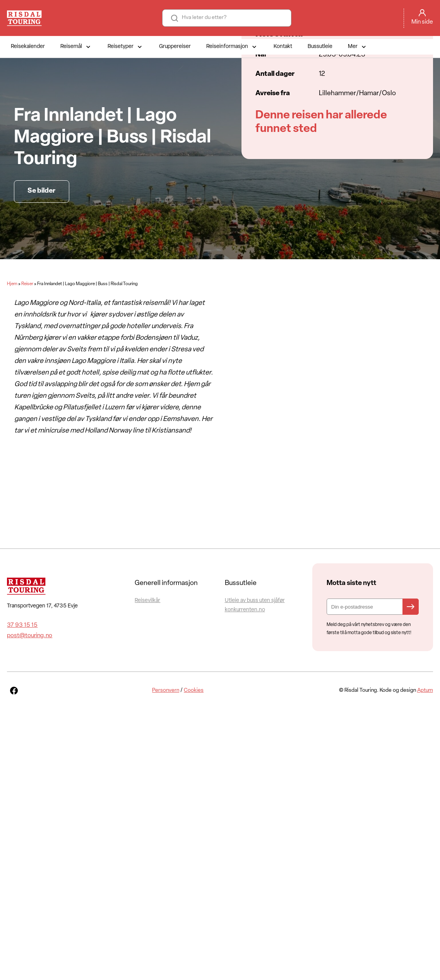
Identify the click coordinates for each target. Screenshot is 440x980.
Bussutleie (320, 47)
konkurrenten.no (245, 610)
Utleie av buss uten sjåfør (255, 601)
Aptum (425, 690)
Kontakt (283, 47)
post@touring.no (30, 636)
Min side (422, 22)
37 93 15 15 (22, 625)
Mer (358, 47)
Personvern (166, 690)
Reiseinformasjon (232, 47)
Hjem (12, 284)
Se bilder (41, 191)
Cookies (194, 690)
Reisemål (76, 47)
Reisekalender (28, 47)
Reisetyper (126, 47)
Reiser (27, 284)
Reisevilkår (147, 601)
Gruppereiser (175, 47)
